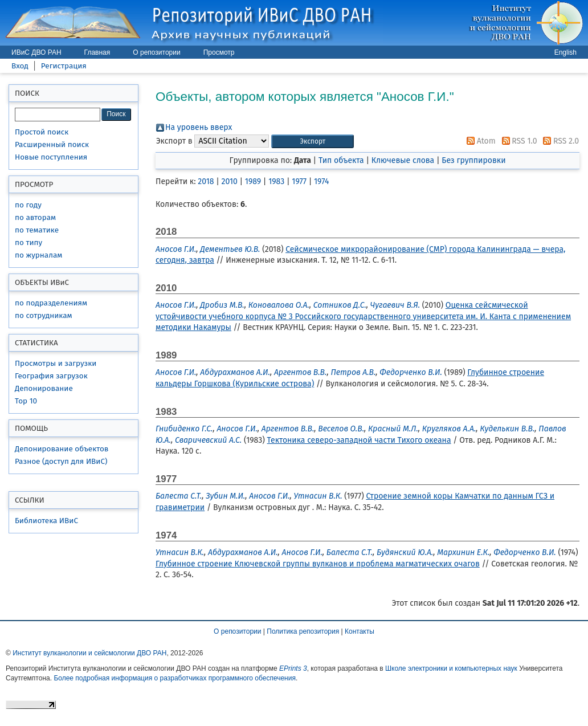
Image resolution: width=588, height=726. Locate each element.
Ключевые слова (403, 160)
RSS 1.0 (518, 141)
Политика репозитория (303, 631)
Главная (97, 52)
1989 (253, 181)
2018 (206, 181)
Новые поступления (51, 157)
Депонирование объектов (62, 449)
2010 (229, 181)
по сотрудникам (44, 315)
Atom (479, 141)
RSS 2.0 (559, 141)
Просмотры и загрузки (56, 363)
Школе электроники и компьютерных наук (451, 668)
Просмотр (219, 52)
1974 (321, 181)
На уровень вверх (199, 127)
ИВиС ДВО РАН (36, 52)
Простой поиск (42, 132)
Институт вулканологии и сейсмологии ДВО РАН (89, 653)
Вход (20, 66)
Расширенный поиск (52, 144)
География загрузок (51, 376)
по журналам (38, 255)
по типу (28, 242)
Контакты (360, 631)
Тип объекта (341, 160)
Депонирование (44, 388)
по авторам (35, 217)
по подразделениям (51, 303)
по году (28, 205)
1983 (276, 181)
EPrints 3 (293, 668)
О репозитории (156, 52)
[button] (313, 142)
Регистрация (64, 66)
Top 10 (26, 401)
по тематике (37, 230)
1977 (299, 181)
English (565, 52)
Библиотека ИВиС (46, 521)
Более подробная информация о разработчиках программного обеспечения (175, 678)
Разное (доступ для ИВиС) (61, 461)
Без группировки (473, 160)
